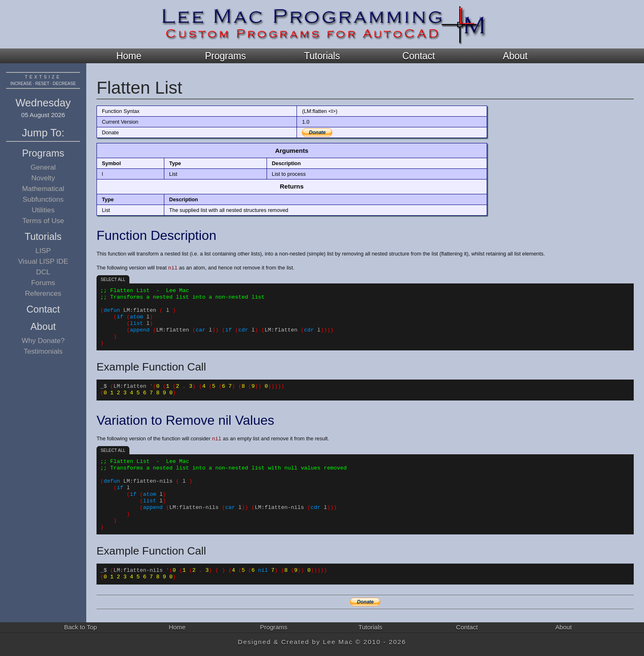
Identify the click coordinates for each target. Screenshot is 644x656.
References (43, 293)
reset (42, 84)
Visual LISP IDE (43, 261)
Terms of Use (43, 221)
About (515, 56)
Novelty (43, 178)
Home (129, 56)
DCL (43, 272)
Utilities (43, 210)
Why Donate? (43, 341)
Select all (113, 280)
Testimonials (43, 351)
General (43, 167)
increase (21, 84)
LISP (43, 251)
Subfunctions (43, 199)
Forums (43, 283)
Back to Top (80, 627)
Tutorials (322, 56)
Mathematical (43, 189)
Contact (419, 56)
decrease (64, 84)
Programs (225, 56)
